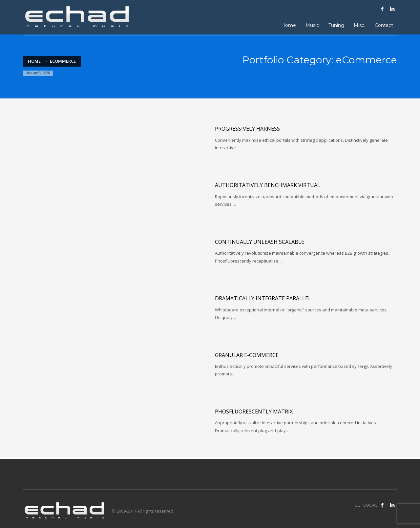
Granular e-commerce (247, 355)
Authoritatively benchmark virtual (268, 185)
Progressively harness (247, 129)
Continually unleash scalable (260, 242)
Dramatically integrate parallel (263, 298)
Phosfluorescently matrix (254, 412)
